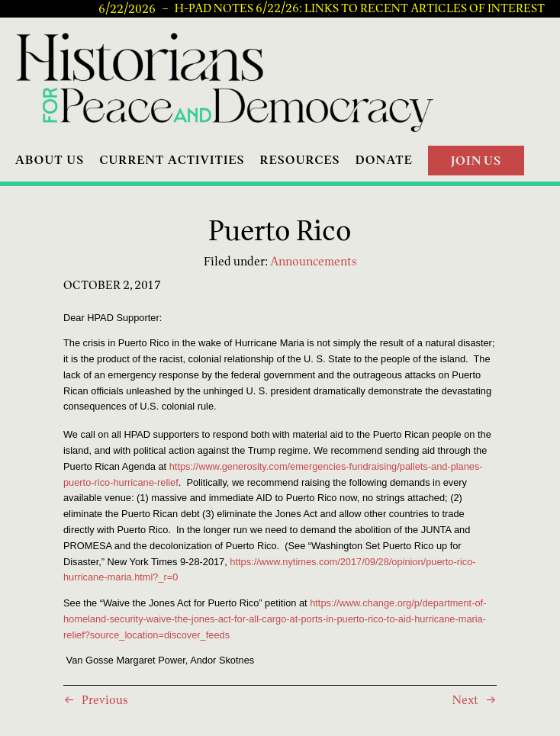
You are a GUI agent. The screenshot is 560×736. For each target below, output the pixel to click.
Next (465, 700)
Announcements (314, 261)
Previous (105, 700)
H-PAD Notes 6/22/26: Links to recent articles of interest (360, 8)
